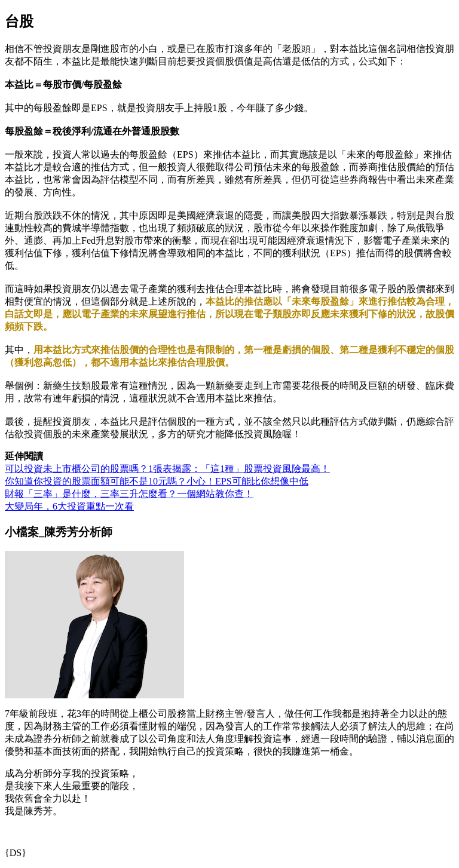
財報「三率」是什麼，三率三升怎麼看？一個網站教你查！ (129, 494)
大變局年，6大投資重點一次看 (69, 506)
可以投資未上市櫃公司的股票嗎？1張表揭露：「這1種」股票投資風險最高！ (167, 469)
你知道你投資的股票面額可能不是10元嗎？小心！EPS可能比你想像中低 (157, 481)
